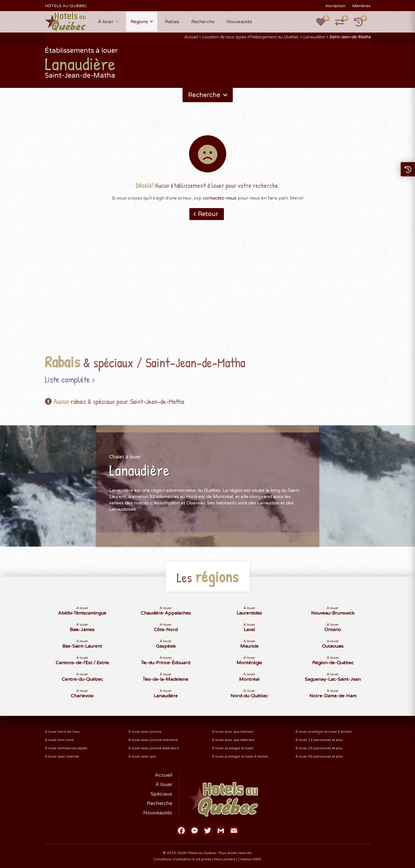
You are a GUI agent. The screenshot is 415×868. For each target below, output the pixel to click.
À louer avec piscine (145, 732)
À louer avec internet (62, 756)
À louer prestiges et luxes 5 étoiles (323, 732)
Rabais (172, 22)
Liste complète (67, 379)
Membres (361, 6)
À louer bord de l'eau (62, 732)
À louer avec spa (142, 756)
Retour (208, 214)
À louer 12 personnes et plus (319, 740)
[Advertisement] (208, 296)
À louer (106, 22)
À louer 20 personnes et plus (319, 748)
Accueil (191, 37)
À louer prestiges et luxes (233, 748)
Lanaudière (314, 37)
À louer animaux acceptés (66, 748)
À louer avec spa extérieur (233, 740)
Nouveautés (239, 22)
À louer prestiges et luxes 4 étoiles (240, 756)
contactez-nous (220, 198)
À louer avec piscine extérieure (154, 748)
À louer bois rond (59, 740)
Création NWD (249, 859)
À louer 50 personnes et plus (319, 756)
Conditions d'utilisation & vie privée (183, 859)
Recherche (203, 22)
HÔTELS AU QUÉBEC (66, 6)
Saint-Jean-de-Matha (350, 37)
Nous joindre (224, 859)
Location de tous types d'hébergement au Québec (250, 37)
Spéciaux (161, 794)
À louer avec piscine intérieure (153, 740)
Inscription (335, 6)
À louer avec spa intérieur (233, 732)
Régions (139, 22)
